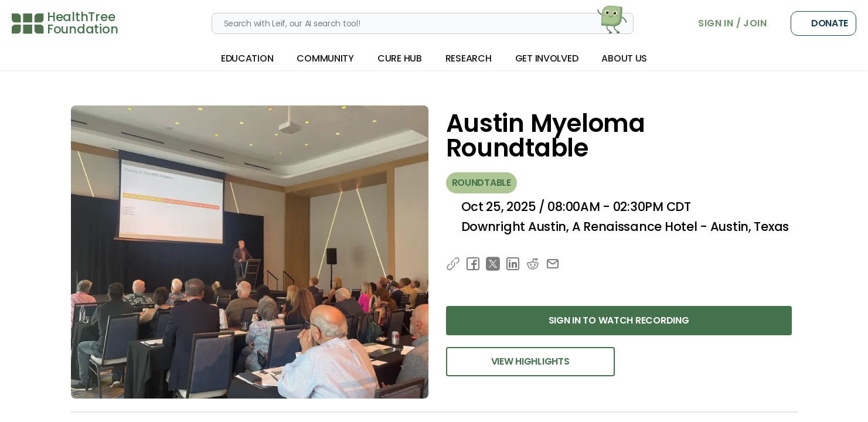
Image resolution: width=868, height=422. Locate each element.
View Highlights (530, 361)
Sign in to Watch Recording (619, 320)
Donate (823, 23)
